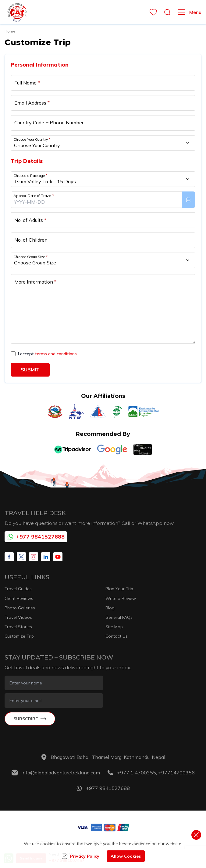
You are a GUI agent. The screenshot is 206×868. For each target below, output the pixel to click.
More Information (35, 282)
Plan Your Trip (119, 589)
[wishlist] (151, 12)
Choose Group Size (30, 257)
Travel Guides (18, 589)
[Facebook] (9, 557)
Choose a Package (30, 175)
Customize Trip (19, 636)
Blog (110, 608)
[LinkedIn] (46, 557)
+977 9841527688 (36, 537)
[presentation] (103, 200)
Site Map (114, 627)
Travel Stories (18, 627)
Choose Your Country (32, 139)
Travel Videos (18, 617)
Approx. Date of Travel (34, 195)
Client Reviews (19, 598)
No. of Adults (30, 220)
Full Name (27, 83)
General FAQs (119, 617)
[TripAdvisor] (73, 449)
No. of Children (31, 240)
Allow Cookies (126, 856)
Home (10, 31)
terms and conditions (56, 354)
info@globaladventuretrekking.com (61, 773)
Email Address (32, 103)
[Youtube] (58, 557)
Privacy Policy (80, 856)
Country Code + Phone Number (49, 122)
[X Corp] (21, 557)
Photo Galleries (20, 608)
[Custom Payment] (103, 827)
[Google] (112, 449)
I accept (47, 354)
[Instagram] (34, 557)
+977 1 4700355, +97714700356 (156, 773)
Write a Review (121, 598)
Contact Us (117, 636)
